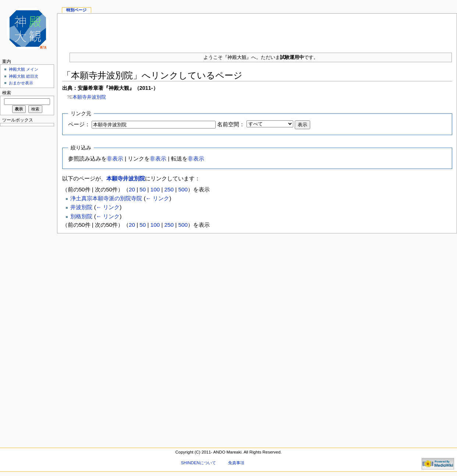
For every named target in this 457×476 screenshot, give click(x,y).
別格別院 (81, 216)
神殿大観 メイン (24, 69)
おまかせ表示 (21, 83)
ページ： (79, 124)
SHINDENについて (198, 463)
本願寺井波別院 (89, 97)
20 (132, 189)
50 (143, 189)
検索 (7, 93)
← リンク (157, 198)
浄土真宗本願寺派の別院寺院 (106, 198)
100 (155, 189)
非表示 (115, 158)
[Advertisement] (257, 30)
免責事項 (236, 463)
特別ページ (76, 10)
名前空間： (231, 124)
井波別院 (81, 207)
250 (169, 189)
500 (183, 189)
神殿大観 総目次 (24, 76)
